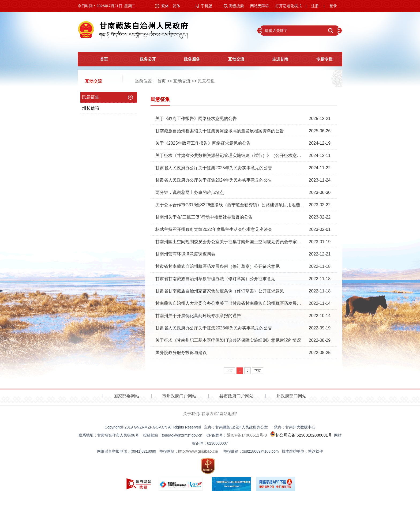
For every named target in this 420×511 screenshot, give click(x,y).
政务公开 (144, 59)
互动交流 (232, 59)
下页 (258, 371)
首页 (100, 59)
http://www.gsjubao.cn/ (198, 451)
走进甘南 (276, 59)
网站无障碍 (260, 6)
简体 (177, 6)
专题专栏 (320, 59)
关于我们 (191, 414)
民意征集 (206, 81)
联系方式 (209, 414)
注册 (315, 6)
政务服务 (188, 59)
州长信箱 (91, 108)
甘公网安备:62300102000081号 (300, 435)
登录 (333, 6)
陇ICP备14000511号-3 (247, 435)
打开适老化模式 (288, 6)
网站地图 (228, 414)
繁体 (165, 6)
